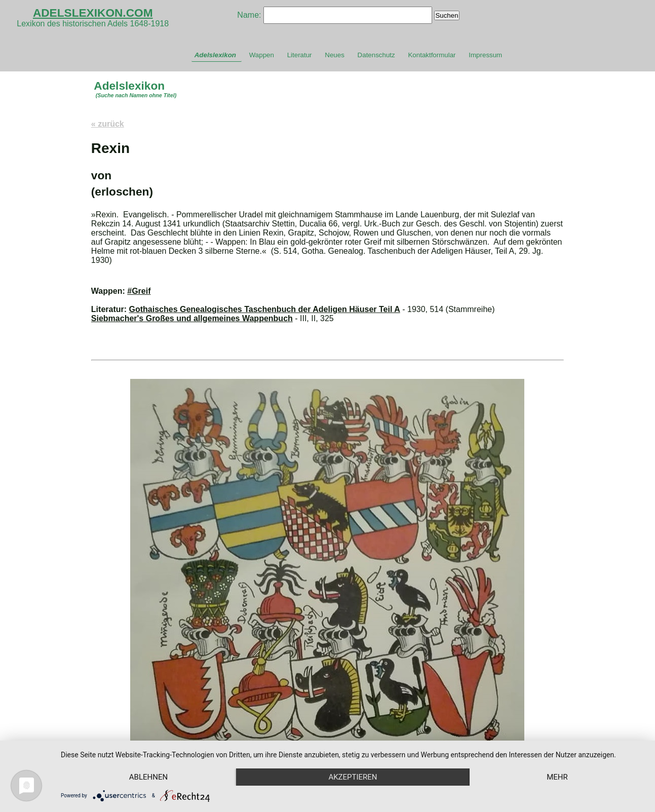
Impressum (485, 55)
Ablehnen (148, 777)
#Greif (139, 291)
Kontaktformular (432, 55)
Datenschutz (376, 55)
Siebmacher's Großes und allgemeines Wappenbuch (192, 318)
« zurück (108, 124)
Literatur (300, 55)
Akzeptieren (353, 777)
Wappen (262, 55)
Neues (335, 55)
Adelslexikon (215, 55)
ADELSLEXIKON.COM (93, 13)
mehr (557, 777)
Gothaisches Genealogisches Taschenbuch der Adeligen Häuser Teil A (265, 309)
